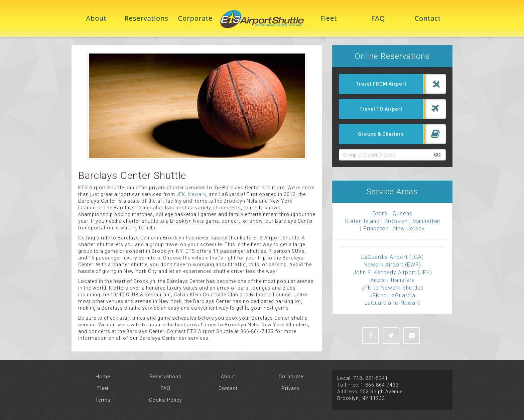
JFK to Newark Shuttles (392, 288)
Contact (428, 18)
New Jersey (409, 229)
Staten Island (362, 221)
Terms (103, 400)
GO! (438, 155)
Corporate (195, 18)
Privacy (291, 388)
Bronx (380, 214)
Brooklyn (396, 221)
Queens (403, 214)
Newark (197, 194)
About (96, 18)
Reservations (146, 18)
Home (103, 377)
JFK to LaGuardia (392, 295)
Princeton (376, 229)
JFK (181, 194)
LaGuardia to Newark (392, 303)
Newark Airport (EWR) (392, 265)
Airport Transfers (392, 280)
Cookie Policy (166, 400)
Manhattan (426, 221)
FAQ (378, 18)
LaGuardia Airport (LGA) (392, 257)
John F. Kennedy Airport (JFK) (392, 272)
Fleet (329, 18)
